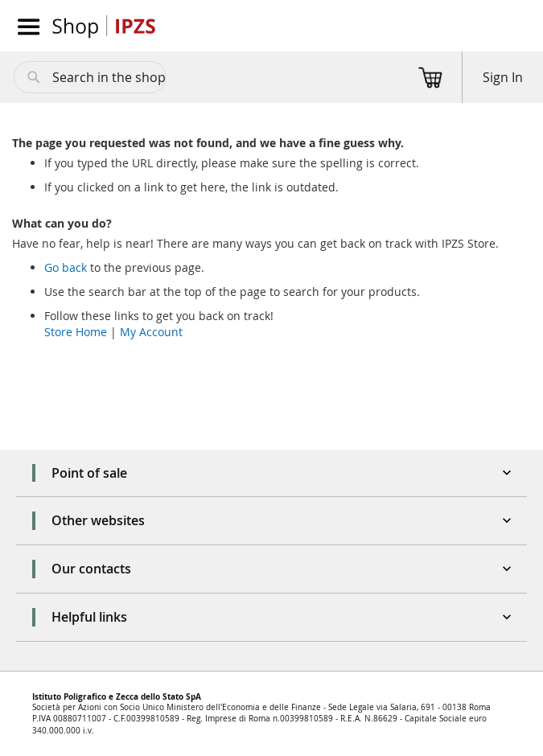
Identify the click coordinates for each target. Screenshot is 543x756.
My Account (151, 332)
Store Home (76, 332)
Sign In (503, 77)
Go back (66, 267)
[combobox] (90, 77)
